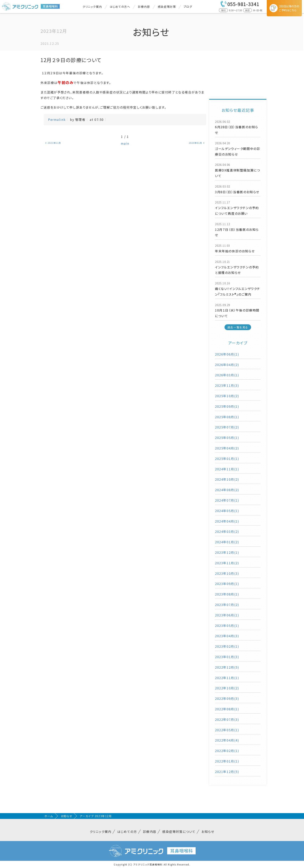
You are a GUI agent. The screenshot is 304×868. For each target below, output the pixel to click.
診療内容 (144, 7)
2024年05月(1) (227, 511)
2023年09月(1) (227, 584)
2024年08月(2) (227, 490)
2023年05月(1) (227, 626)
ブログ (188, 7)
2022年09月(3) (227, 698)
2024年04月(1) (227, 521)
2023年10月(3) (227, 573)
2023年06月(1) (227, 615)
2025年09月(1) (227, 406)
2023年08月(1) (227, 594)
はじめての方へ (120, 7)
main (125, 143)
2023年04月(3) (227, 636)
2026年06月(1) (227, 354)
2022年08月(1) (227, 709)
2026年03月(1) (227, 375)
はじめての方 (127, 832)
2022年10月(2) (227, 688)
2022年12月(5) (227, 667)
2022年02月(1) (227, 751)
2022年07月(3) (227, 719)
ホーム (49, 816)
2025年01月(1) (227, 459)
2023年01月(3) (227, 657)
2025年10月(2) (227, 396)
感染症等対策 (167, 7)
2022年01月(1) (227, 761)
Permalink (57, 119)
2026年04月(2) (227, 365)
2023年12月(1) (227, 552)
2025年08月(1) (227, 417)
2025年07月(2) (227, 427)
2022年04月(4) (227, 740)
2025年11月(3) (227, 385)
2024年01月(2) (227, 542)
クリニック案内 (92, 7)
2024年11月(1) (227, 469)
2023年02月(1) (227, 646)
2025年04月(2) (227, 448)
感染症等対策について (179, 832)
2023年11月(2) (227, 563)
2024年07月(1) (227, 500)
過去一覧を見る (238, 327)
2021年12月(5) (227, 772)
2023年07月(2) (227, 605)
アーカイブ (238, 343)
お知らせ (66, 816)
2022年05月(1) (227, 730)
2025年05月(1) (227, 438)
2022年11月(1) (227, 678)
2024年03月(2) (227, 531)
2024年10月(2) (227, 479)
